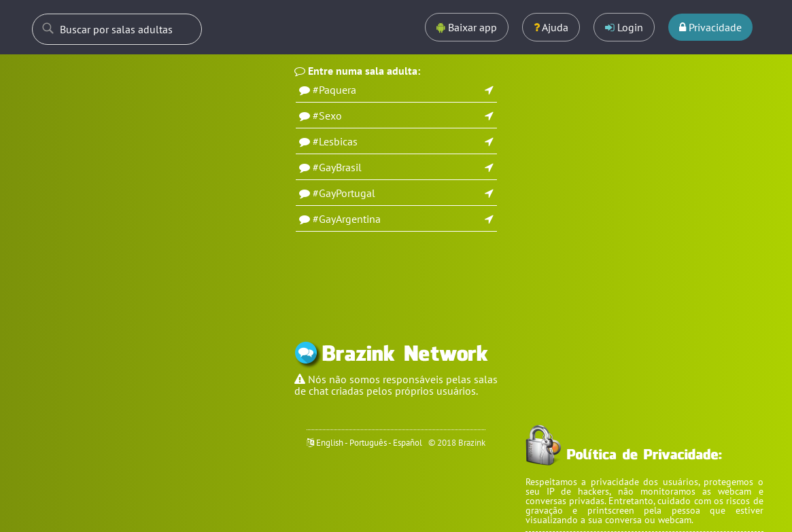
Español (408, 443)
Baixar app (467, 27)
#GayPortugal (344, 193)
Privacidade (710, 27)
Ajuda (551, 27)
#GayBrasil (337, 167)
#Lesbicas (335, 141)
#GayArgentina (347, 219)
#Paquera (334, 90)
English (330, 443)
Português (368, 443)
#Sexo (327, 116)
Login (624, 27)
